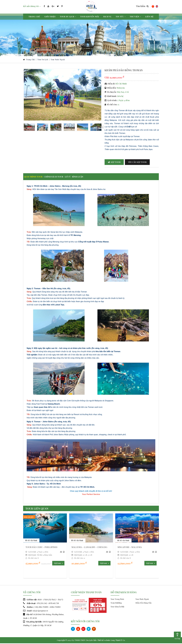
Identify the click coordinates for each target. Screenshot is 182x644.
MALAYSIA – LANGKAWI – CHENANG (89, 548)
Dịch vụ (107, 17)
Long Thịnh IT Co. (118, 641)
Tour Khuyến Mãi (117, 607)
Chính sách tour (59, 178)
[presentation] (103, 129)
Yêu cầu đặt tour (137, 164)
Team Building (116, 603)
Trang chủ (34, 17)
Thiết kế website (104, 641)
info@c (35, 611)
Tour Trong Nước (117, 600)
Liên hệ (149, 17)
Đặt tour (114, 164)
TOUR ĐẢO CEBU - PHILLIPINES (41, 548)
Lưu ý (76, 178)
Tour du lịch (68, 17)
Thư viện (135, 17)
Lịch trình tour (35, 178)
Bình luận (89, 178)
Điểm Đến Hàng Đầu (143, 603)
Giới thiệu (50, 17)
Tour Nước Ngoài (58, 61)
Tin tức (121, 17)
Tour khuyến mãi (90, 17)
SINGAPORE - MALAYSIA (130, 548)
